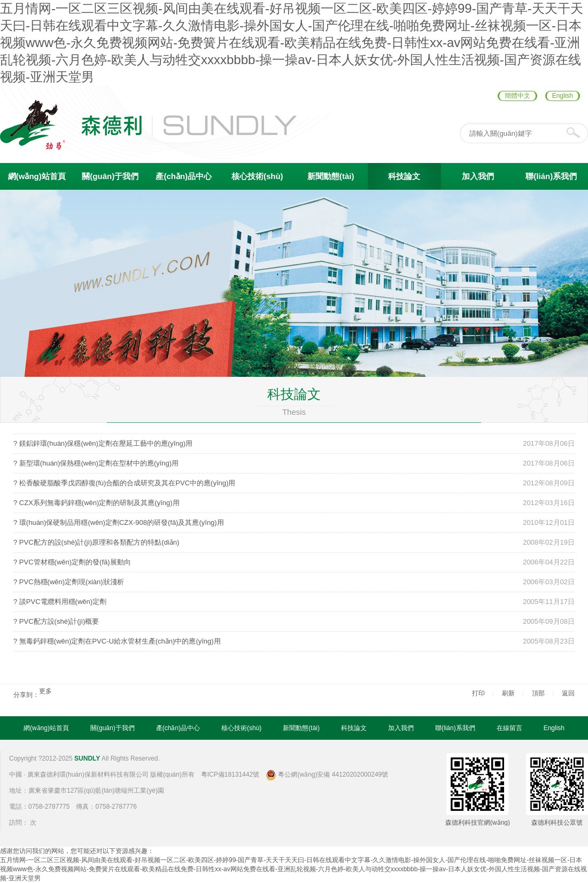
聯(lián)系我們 (551, 176)
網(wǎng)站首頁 (37, 176)
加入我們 (478, 176)
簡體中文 (517, 96)
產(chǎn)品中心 (184, 176)
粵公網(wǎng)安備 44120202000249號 (327, 774)
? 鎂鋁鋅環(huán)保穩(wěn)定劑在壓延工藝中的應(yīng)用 (103, 443)
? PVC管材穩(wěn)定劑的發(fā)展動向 (72, 562)
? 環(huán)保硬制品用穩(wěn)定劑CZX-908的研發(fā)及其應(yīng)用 (119, 522)
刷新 (508, 693)
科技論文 (404, 176)
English (563, 96)
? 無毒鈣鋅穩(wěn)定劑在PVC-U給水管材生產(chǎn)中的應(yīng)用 (117, 641)
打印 (478, 693)
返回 (568, 693)
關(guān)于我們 (110, 176)
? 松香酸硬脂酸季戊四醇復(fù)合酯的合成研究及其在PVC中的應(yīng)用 (124, 483)
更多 (45, 691)
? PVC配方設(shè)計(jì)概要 (56, 621)
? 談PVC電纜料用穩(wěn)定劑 (60, 602)
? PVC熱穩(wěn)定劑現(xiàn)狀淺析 (69, 582)
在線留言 (509, 728)
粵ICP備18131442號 (230, 774)
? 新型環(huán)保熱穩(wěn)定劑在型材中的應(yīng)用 (96, 463)
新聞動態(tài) (331, 176)
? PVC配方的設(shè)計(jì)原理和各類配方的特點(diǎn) (96, 542)
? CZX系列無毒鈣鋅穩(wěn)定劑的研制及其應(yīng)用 (96, 503)
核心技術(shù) (257, 176)
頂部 (538, 693)
